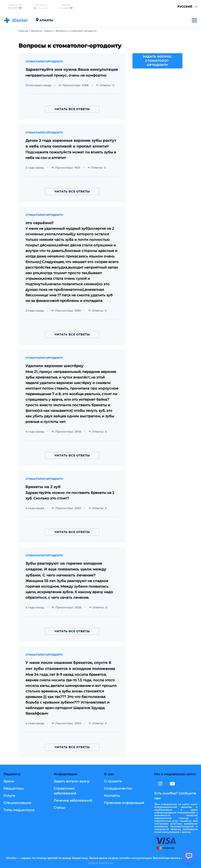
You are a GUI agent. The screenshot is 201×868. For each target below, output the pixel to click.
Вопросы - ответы (42, 31)
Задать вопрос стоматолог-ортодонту (157, 61)
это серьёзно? (39, 223)
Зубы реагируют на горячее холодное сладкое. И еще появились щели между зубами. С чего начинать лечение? (66, 569)
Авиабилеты (41, 7)
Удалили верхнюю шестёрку (54, 366)
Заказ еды (66, 7)
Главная (23, 31)
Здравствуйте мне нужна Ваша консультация (72, 70)
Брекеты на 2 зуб (43, 487)
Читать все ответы (72, 109)
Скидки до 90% (15, 7)
